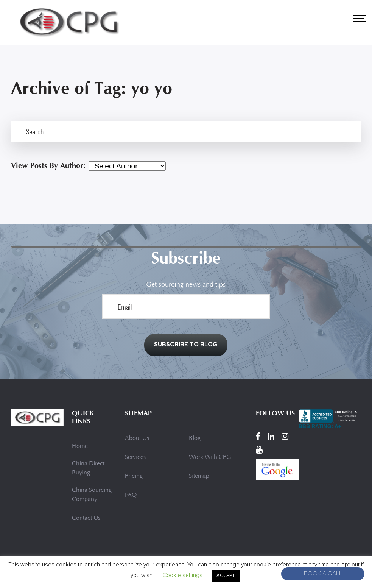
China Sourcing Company (92, 495)
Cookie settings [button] (183, 575)
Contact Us (86, 518)
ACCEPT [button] (226, 576)
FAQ (131, 495)
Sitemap (199, 476)
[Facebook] (258, 436)
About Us (137, 438)
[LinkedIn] (271, 436)
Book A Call (323, 574)
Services (135, 457)
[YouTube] (259, 449)
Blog (195, 438)
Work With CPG (210, 457)
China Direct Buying (88, 468)
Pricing (134, 476)
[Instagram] (285, 436)
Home (80, 446)
